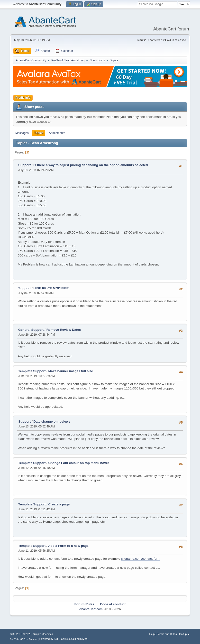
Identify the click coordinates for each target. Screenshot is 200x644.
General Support (31, 330)
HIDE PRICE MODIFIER (51, 288)
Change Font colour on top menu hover (79, 463)
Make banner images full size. (71, 371)
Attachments (57, 133)
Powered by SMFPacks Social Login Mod (64, 639)
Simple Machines (43, 634)
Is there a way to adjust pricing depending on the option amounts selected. (91, 165)
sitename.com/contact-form (141, 559)
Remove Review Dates (64, 330)
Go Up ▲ (185, 634)
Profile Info (23, 98)
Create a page (59, 504)
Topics (39, 133)
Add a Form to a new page (68, 546)
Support (24, 165)
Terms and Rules (167, 634)
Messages (22, 133)
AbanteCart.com (91, 609)
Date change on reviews (52, 421)
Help (152, 634)
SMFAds (14, 639)
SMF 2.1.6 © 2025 (21, 634)
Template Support (32, 371)
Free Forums (30, 639)
